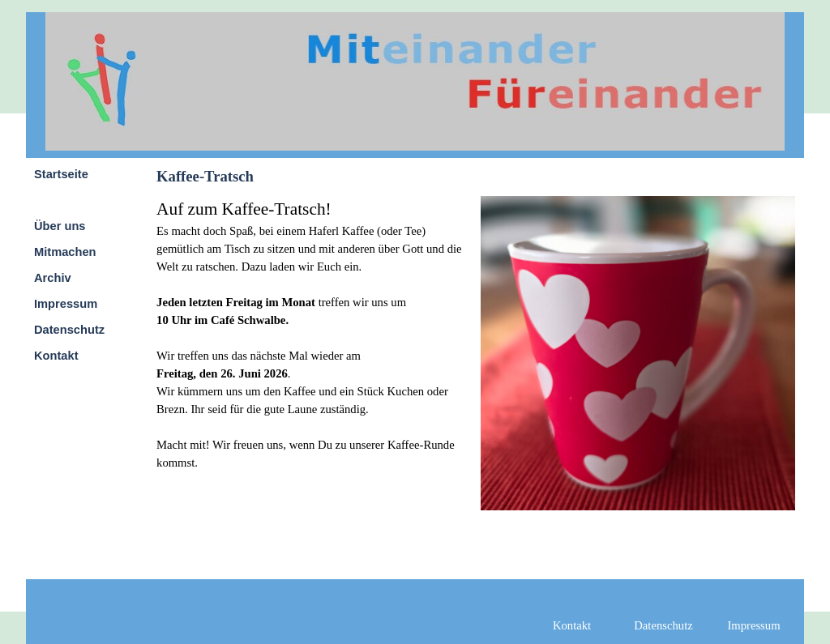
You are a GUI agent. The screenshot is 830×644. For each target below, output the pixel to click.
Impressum (66, 304)
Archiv (53, 278)
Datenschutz (69, 330)
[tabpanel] (314, 334)
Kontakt (56, 356)
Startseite (61, 174)
